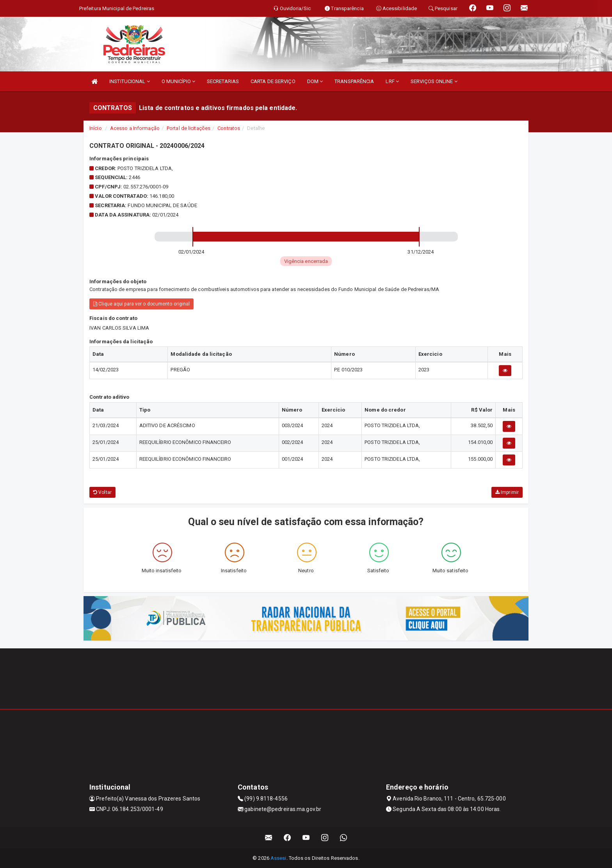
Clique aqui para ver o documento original (141, 304)
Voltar (102, 492)
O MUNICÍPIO (178, 81)
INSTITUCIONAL (130, 81)
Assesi (278, 858)
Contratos (229, 128)
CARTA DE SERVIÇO (273, 81)
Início (96, 128)
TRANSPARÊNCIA (354, 81)
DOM (315, 81)
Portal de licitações (189, 128)
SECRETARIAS (223, 81)
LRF (392, 81)
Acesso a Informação (135, 128)
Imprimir (507, 492)
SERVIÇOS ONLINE (434, 81)
